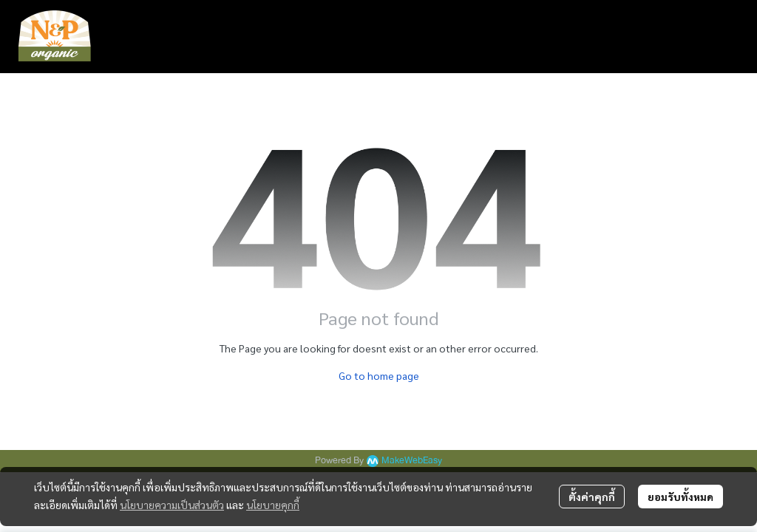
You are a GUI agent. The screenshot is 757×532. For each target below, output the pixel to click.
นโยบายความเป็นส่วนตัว (172, 505)
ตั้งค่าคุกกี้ (592, 497)
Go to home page (379, 375)
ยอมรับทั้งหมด (680, 497)
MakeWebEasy (412, 461)
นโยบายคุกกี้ (273, 505)
